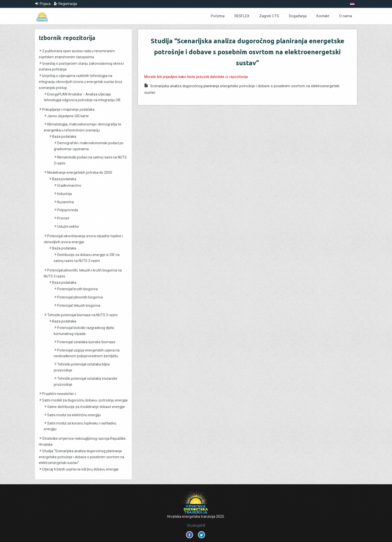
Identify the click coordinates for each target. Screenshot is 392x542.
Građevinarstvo (69, 185)
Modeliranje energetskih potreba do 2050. (80, 172)
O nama (346, 16)
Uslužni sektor (68, 226)
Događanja (298, 16)
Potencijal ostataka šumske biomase (86, 342)
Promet (63, 218)
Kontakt (323, 16)
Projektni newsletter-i (59, 394)
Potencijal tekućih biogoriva (79, 305)
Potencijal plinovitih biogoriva (80, 297)
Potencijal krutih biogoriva (77, 289)
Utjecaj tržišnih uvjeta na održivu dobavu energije (80, 469)
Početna (218, 16)
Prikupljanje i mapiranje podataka (68, 109)
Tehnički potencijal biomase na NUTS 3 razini (82, 315)
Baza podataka (64, 136)
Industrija (64, 194)
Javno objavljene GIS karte (68, 116)
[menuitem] (352, 4)
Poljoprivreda (68, 210)
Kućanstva (65, 202)
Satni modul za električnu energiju (74, 415)
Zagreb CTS (269, 16)
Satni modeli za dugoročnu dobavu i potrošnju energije (85, 400)
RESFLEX (242, 16)
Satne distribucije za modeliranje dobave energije (86, 407)
